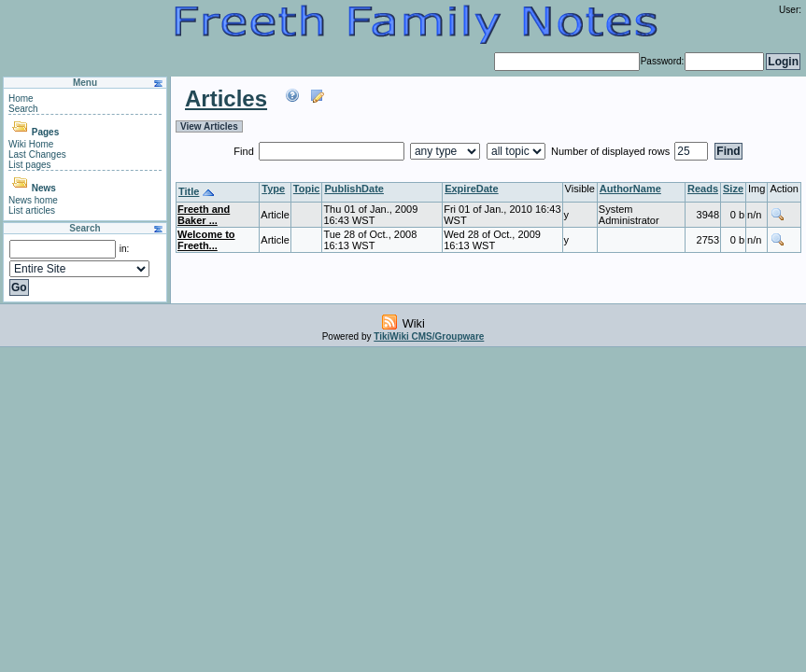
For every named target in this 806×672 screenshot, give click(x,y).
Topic (307, 189)
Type (273, 189)
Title (189, 191)
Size (733, 189)
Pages (45, 132)
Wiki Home (31, 144)
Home (21, 98)
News (44, 188)
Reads (703, 189)
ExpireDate (471, 189)
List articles (32, 210)
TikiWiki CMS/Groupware (429, 336)
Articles (226, 98)
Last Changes (37, 154)
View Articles (209, 126)
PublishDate (354, 189)
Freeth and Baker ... (204, 215)
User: (790, 10)
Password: (663, 61)
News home (33, 200)
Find (245, 151)
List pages (30, 165)
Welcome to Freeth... (206, 240)
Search (23, 109)
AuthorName (630, 189)
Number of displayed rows (612, 151)
